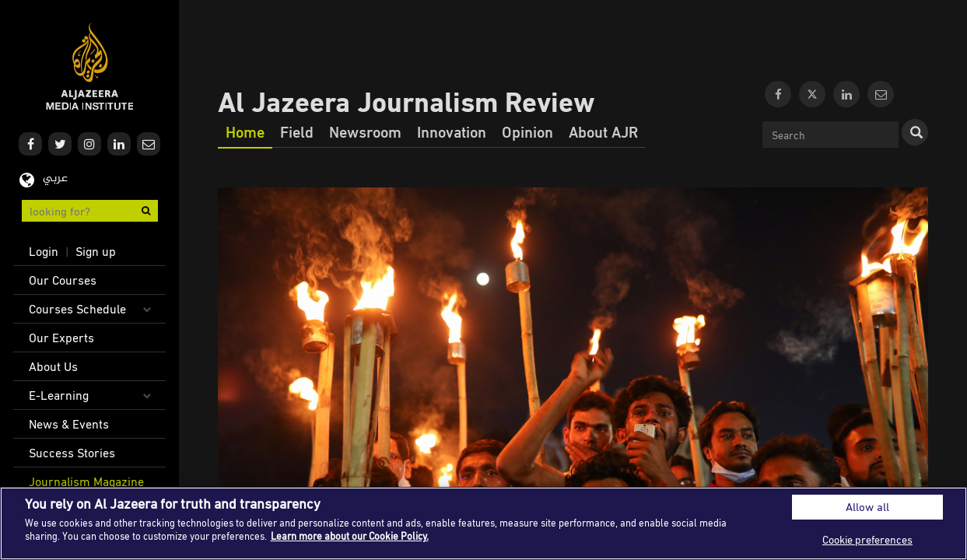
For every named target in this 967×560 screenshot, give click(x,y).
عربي (55, 178)
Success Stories (72, 453)
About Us (53, 366)
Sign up (96, 251)
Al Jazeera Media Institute (90, 66)
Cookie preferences (867, 539)
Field (297, 131)
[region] (483, 523)
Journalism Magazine (86, 481)
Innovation (452, 131)
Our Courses (63, 280)
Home (245, 131)
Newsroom (365, 131)
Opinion (527, 131)
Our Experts (61, 338)
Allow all (867, 507)
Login (44, 251)
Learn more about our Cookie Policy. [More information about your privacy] (350, 536)
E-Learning (59, 395)
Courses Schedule (77, 309)
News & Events (69, 424)
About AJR (603, 131)
